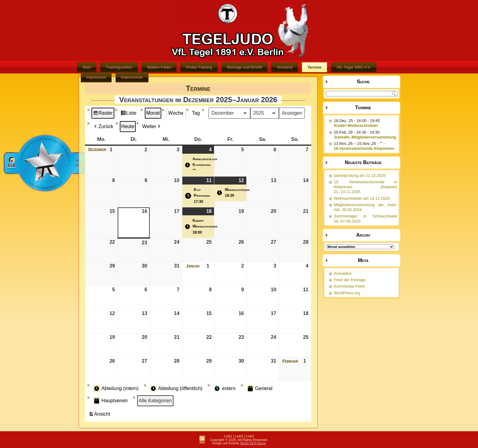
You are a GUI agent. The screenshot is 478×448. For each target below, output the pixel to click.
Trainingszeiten (119, 67)
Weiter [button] (152, 127)
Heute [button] (128, 126)
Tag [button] (196, 113)
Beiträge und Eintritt (244, 67)
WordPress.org (347, 293)
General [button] (260, 389)
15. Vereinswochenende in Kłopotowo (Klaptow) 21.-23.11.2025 (366, 187)
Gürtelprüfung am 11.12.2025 (360, 176)
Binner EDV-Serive (253, 443)
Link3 (250, 436)
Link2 (239, 436)
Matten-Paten (159, 67)
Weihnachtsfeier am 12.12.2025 (362, 198)
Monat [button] (153, 113)
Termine (314, 67)
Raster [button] (103, 114)
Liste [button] (128, 114)
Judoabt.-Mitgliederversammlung (365, 137)
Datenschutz (132, 77)
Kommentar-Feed (349, 286)
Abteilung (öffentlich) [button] (176, 389)
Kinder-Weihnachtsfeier (356, 125)
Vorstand (285, 67)
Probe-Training (199, 67)
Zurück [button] (103, 127)
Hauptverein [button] (110, 401)
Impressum (96, 77)
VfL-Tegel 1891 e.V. (354, 67)
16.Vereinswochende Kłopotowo (364, 148)
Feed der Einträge (350, 280)
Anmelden (343, 273)
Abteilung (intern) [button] (116, 389)
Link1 (228, 436)
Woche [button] (176, 113)
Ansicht (100, 415)
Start (86, 67)
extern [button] (224, 389)
